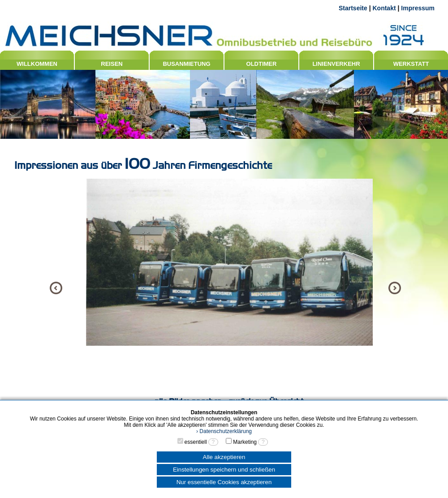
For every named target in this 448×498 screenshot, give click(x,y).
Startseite (353, 8)
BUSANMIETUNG (186, 64)
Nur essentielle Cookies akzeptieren (224, 482)
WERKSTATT (411, 64)
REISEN (112, 64)
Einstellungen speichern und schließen (224, 470)
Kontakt (384, 8)
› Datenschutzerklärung (224, 431)
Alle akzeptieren (224, 457)
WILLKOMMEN (37, 64)
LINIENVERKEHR (336, 64)
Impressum (418, 8)
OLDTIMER (262, 64)
